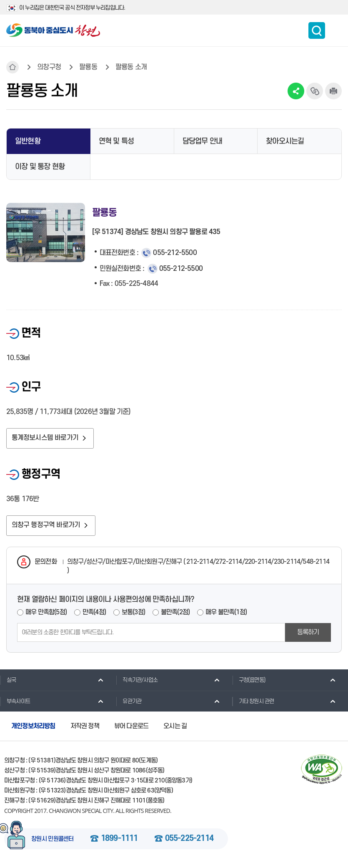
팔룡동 (88, 67)
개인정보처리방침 (33, 728)
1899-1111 (119, 840)
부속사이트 (15, 702)
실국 (8, 681)
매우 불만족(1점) (226, 614)
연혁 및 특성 (116, 141)
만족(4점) (94, 614)
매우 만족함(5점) (46, 614)
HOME (13, 67)
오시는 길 (175, 728)
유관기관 (129, 702)
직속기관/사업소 (137, 681)
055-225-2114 (189, 840)
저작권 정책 (85, 728)
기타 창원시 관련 (253, 702)
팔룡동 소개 (131, 67)
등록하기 (308, 633)
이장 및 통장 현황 (40, 167)
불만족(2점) (175, 614)
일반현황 (28, 141)
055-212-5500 (175, 253)
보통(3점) (133, 614)
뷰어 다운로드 (131, 728)
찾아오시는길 (285, 141)
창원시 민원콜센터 (53, 841)
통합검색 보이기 (317, 30)
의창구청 (49, 67)
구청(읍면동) (249, 681)
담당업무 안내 (202, 141)
